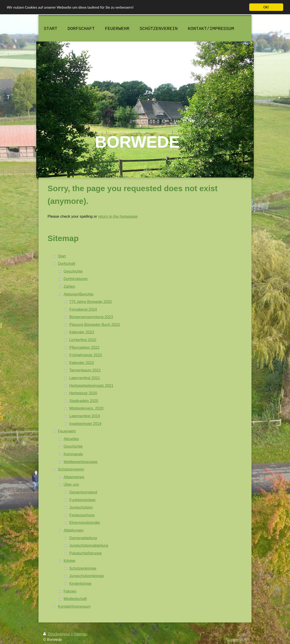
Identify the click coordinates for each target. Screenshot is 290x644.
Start (62, 256)
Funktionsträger (83, 500)
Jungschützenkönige (87, 576)
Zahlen (69, 287)
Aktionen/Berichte (79, 294)
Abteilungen (74, 530)
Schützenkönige (83, 568)
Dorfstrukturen (76, 279)
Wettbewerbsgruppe (81, 462)
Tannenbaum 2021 (85, 370)
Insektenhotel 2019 (85, 424)
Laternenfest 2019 (85, 416)
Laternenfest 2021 (85, 378)
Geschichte (73, 271)
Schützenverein (71, 469)
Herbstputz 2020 (83, 393)
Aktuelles (71, 439)
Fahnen (70, 591)
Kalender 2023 (82, 332)
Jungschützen (81, 507)
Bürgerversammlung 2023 (91, 317)
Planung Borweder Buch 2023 (95, 325)
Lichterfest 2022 (83, 340)
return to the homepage (118, 216)
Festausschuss (82, 515)
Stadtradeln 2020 (84, 401)
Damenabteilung (83, 538)
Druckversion (57, 634)
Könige (70, 561)
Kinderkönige (80, 584)
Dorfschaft (66, 264)
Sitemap (80, 634)
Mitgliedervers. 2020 (86, 408)
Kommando (73, 454)
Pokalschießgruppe (86, 553)
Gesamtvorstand (83, 492)
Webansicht (237, 639)
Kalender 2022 (82, 363)
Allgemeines (74, 477)
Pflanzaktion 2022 (84, 348)
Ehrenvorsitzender (85, 523)
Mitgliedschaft (75, 599)
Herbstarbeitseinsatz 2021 (91, 386)
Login (242, 634)
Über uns (71, 484)
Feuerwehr (67, 431)
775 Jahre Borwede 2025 (91, 302)
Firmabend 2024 (83, 309)
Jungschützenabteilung (89, 545)
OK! (266, 7)
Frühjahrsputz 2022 (86, 355)
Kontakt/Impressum (74, 606)
